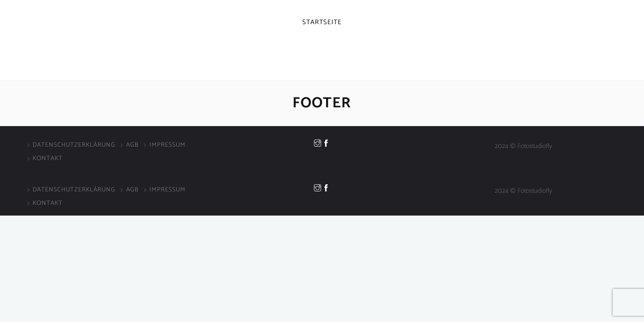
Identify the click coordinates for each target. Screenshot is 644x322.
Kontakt (48, 159)
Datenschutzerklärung (74, 145)
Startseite (322, 22)
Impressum (167, 145)
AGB (132, 145)
